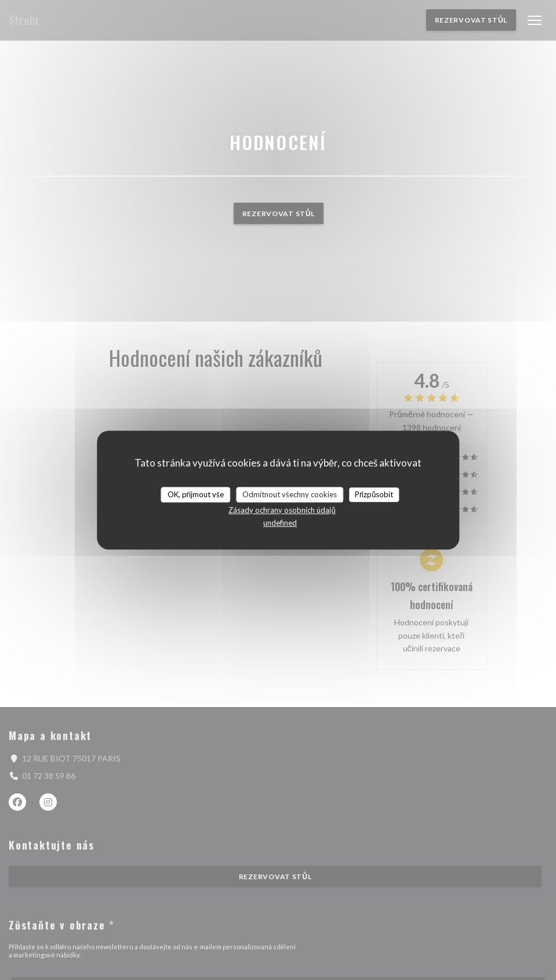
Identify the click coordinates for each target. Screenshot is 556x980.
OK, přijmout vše (196, 494)
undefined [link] (280, 523)
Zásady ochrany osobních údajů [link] (282, 510)
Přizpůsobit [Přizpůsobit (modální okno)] (374, 494)
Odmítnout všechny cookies (290, 494)
